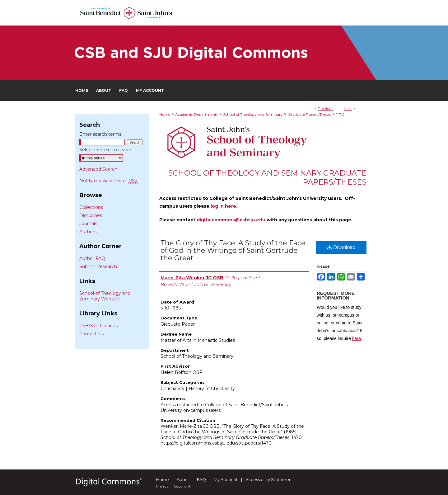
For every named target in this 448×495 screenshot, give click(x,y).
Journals (88, 224)
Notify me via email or (108, 181)
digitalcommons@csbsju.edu (231, 220)
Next (348, 108)
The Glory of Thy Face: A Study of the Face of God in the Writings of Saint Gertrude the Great (233, 250)
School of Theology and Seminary (253, 114)
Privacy (162, 486)
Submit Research (98, 266)
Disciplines (91, 215)
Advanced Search (98, 169)
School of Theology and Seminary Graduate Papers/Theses (267, 177)
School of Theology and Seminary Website (105, 296)
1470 (340, 114)
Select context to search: (106, 150)
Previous (325, 108)
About (183, 479)
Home (165, 114)
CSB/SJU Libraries (98, 326)
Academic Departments (197, 114)
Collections (91, 207)
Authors (88, 232)
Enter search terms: (101, 134)
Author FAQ (92, 258)
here (357, 338)
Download (341, 247)
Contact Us (91, 334)
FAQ (201, 479)
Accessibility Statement (269, 479)
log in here (223, 206)
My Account (226, 479)
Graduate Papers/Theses (309, 114)
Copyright (182, 486)
